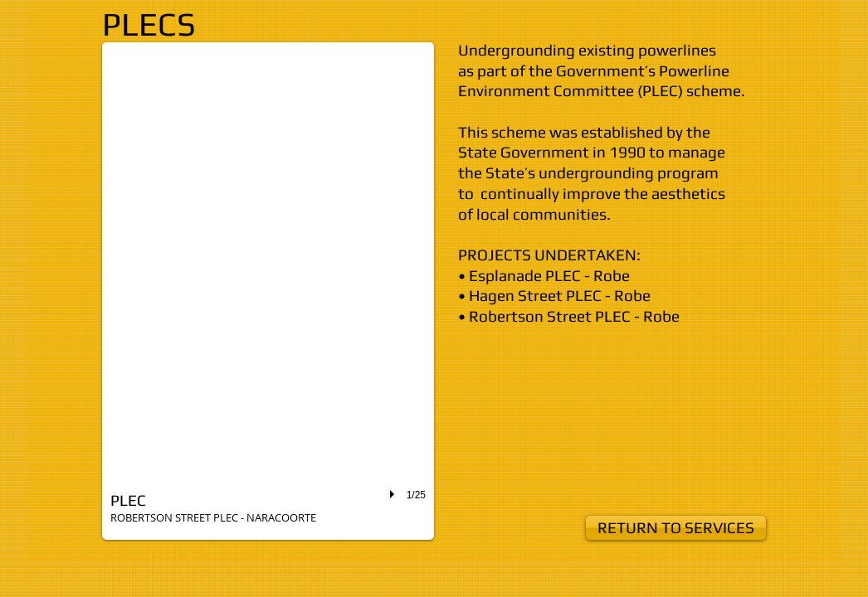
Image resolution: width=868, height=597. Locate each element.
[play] (394, 494)
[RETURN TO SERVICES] (676, 528)
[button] (268, 291)
